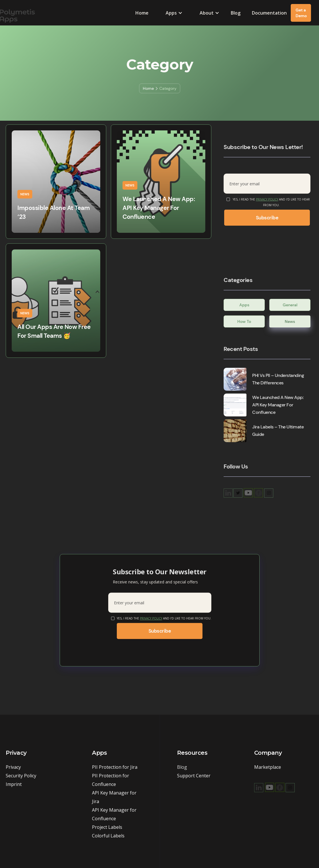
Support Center (194, 776)
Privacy (13, 767)
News (290, 321)
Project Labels (107, 827)
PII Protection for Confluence (111, 780)
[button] (174, 13)
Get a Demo (301, 13)
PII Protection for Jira (115, 767)
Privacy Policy (267, 199)
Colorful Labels (108, 836)
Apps (244, 305)
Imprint (14, 784)
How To (244, 321)
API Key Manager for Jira (114, 797)
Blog (236, 13)
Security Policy (21, 776)
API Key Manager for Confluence (114, 814)
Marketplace (268, 767)
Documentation (269, 13)
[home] (38, 13)
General (290, 305)
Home (142, 13)
